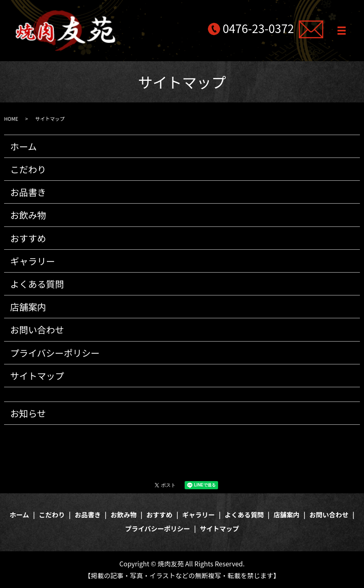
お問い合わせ (37, 329)
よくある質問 (37, 284)
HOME (11, 119)
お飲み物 (28, 215)
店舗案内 (28, 306)
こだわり (28, 169)
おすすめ (28, 238)
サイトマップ (37, 375)
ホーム (23, 146)
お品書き (28, 192)
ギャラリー (33, 261)
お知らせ (28, 413)
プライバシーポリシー (55, 353)
